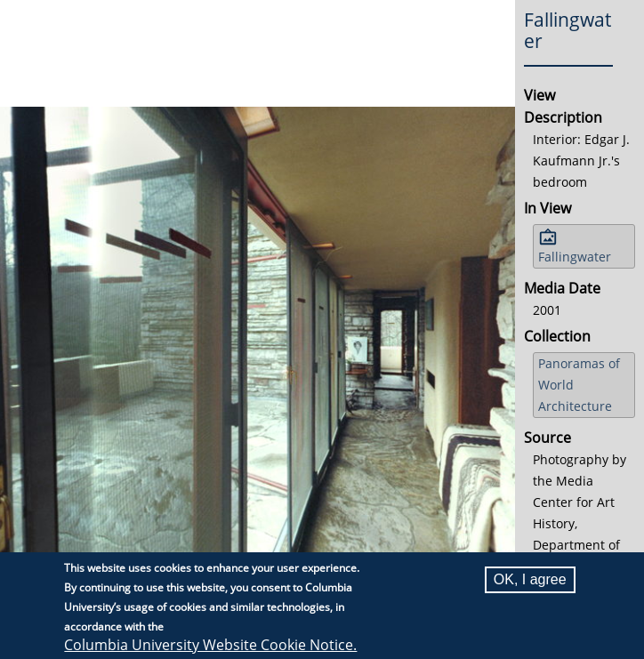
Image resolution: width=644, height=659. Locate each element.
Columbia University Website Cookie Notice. (210, 645)
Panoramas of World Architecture (579, 385)
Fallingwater (575, 257)
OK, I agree (530, 579)
